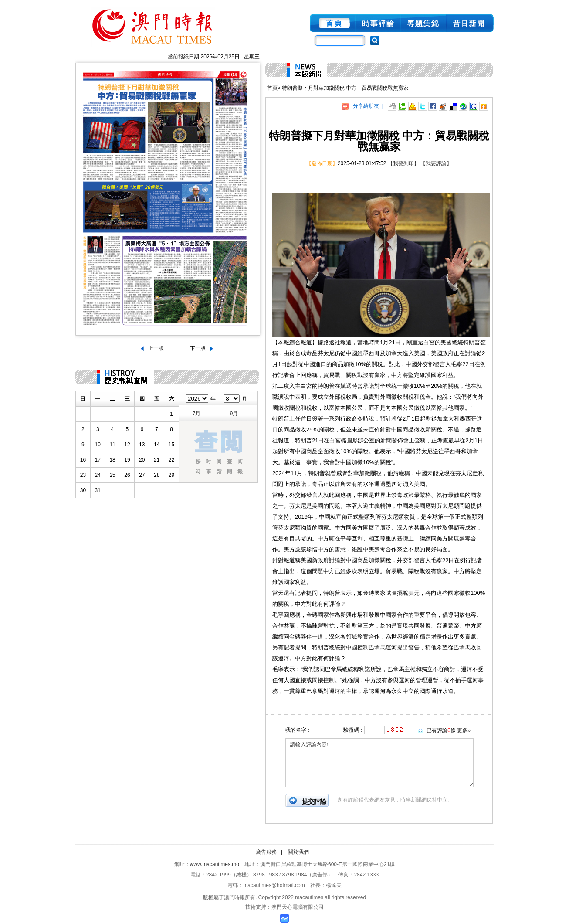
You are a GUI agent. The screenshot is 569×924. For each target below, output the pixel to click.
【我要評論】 (436, 163)
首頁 (272, 88)
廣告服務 (266, 852)
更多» (464, 730)
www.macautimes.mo (215, 864)
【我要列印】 (403, 163)
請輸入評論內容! (379, 763)
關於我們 (298, 852)
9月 (234, 414)
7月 (197, 414)
